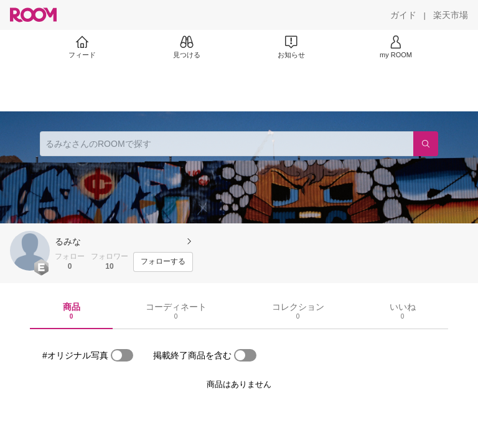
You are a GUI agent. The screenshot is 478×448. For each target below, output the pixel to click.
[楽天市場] (451, 15)
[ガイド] (403, 15)
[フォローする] (163, 262)
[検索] (426, 144)
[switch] (122, 355)
